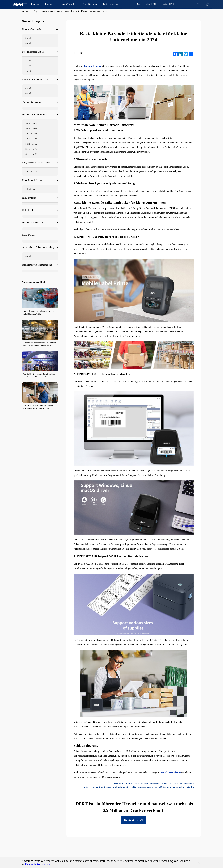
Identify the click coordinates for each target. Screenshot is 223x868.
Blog (35, 11)
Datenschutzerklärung (38, 864)
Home (25, 11)
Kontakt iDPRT (133, 820)
